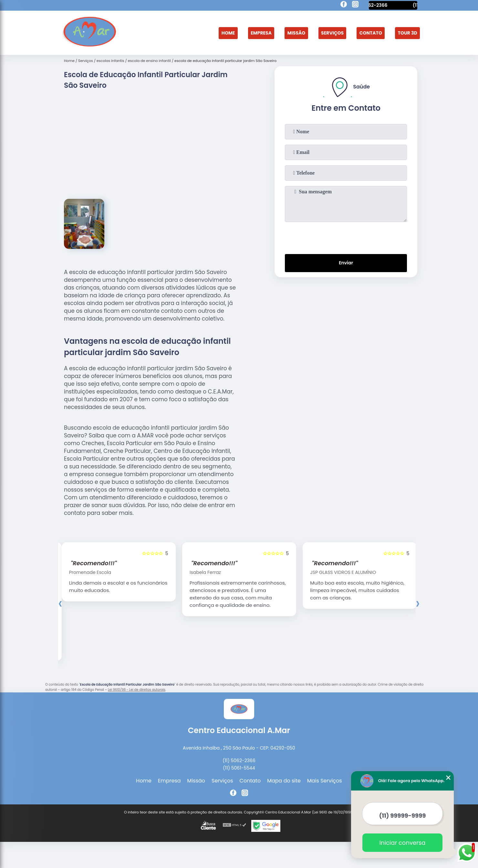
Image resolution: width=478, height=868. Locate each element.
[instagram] (355, 5)
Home (208, 33)
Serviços (323, 33)
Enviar (346, 265)
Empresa (244, 33)
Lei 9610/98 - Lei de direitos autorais (137, 698)
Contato (365, 33)
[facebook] (344, 5)
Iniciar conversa (403, 843)
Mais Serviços (325, 789)
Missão (283, 33)
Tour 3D (406, 33)
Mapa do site (284, 789)
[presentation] (346, 237)
